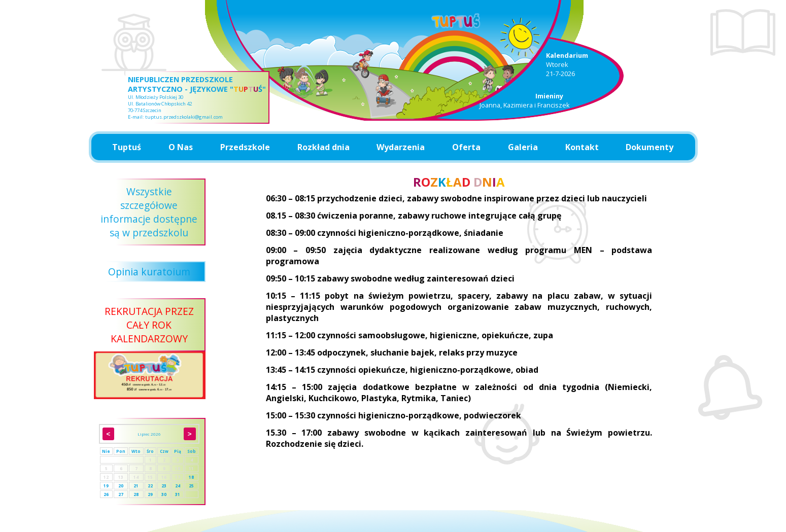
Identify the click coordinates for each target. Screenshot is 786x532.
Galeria (523, 147)
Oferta (466, 147)
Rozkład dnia (323, 147)
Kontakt (582, 147)
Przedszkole (245, 147)
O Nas (181, 147)
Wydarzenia (401, 147)
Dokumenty (650, 147)
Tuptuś (127, 147)
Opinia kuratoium (149, 272)
